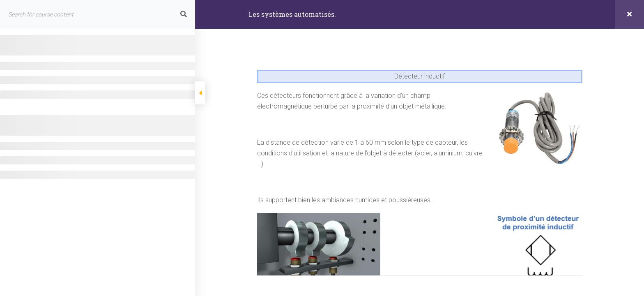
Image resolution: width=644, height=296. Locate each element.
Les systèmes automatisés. (292, 14)
